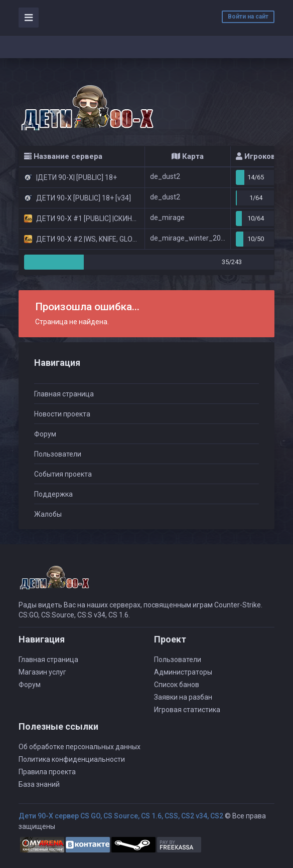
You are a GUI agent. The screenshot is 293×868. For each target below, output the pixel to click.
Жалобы (48, 514)
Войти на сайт (248, 17)
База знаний (39, 784)
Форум (45, 434)
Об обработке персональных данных (80, 747)
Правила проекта (47, 772)
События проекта (63, 474)
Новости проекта (62, 414)
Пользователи (58, 454)
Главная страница (64, 394)
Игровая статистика (187, 710)
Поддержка (53, 494)
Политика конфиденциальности (72, 759)
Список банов (177, 685)
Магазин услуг (42, 672)
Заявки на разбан (183, 697)
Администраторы (183, 672)
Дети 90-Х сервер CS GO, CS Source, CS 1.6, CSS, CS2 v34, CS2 (121, 816)
